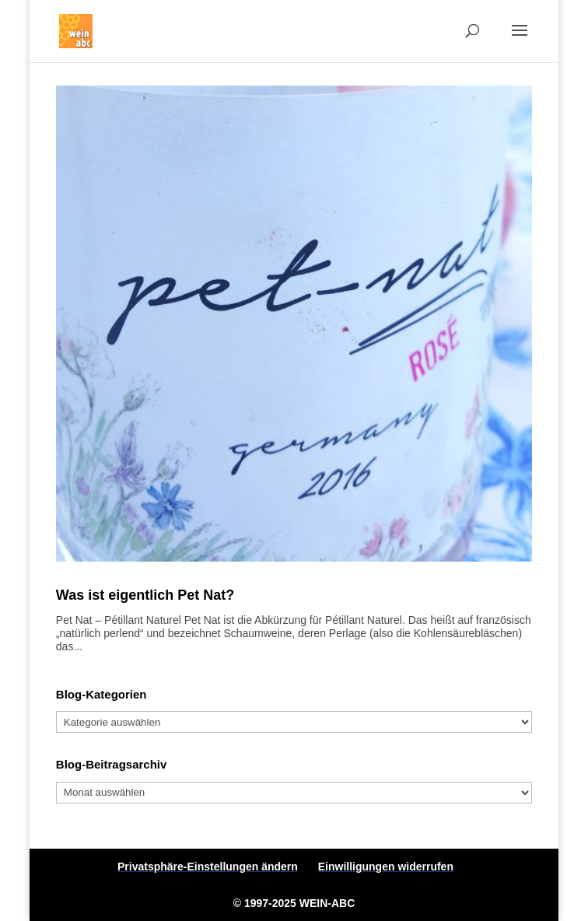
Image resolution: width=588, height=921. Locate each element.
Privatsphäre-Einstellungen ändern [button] (208, 867)
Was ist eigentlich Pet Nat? (145, 595)
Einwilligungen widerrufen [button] (386, 867)
